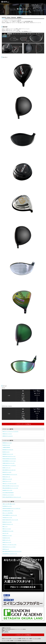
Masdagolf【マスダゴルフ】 (8, 450)
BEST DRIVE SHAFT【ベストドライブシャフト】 (12, 551)
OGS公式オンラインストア (27, 641)
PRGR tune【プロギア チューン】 (9, 456)
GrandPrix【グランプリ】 (7, 490)
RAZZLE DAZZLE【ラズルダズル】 (9, 459)
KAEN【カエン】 (6, 549)
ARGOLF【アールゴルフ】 (8, 436)
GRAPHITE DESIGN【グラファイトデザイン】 (11, 508)
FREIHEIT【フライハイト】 (8, 454)
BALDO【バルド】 (6, 452)
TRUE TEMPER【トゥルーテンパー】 (10, 515)
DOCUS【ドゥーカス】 (7, 472)
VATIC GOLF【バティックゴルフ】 (9, 465)
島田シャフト (5, 527)
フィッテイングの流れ (37, 639)
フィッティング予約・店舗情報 (8, 641)
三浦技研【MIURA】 (6, 447)
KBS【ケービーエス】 (7, 529)
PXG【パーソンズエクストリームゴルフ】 (10, 432)
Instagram (5, 625)
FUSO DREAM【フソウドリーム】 (9, 461)
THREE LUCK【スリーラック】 (9, 463)
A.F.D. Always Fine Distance (8, 493)
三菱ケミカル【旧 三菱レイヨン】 (9, 504)
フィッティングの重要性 (17, 639)
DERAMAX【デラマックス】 (8, 531)
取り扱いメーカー (26, 639)
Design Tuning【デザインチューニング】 (10, 520)
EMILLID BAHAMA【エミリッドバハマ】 (10, 488)
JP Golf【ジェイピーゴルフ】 (8, 495)
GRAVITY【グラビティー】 (8, 524)
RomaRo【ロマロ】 (6, 445)
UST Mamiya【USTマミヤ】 (8, 511)
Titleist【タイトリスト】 (7, 434)
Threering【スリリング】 (7, 518)
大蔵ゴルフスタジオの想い (7, 639)
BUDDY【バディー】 (7, 468)
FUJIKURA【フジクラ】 (7, 506)
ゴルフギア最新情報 (18, 641)
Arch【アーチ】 (6, 533)
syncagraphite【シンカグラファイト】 (10, 554)
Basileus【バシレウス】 (7, 522)
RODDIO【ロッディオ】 (7, 443)
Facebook (2, 625)
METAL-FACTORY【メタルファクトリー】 (11, 486)
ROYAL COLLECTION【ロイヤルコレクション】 (12, 497)
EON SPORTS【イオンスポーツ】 (9, 470)
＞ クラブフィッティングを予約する (23, 424)
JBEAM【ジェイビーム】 (7, 479)
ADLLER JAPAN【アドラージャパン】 (10, 475)
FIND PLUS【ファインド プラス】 (9, 547)
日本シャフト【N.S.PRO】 (8, 513)
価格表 (31, 639)
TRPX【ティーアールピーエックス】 (9, 484)
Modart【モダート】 (6, 477)
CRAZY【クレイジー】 (7, 481)
